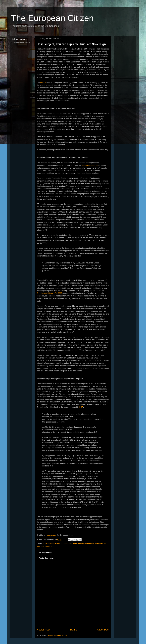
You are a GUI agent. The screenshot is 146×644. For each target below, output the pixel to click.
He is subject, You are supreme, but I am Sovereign (71, 44)
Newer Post (43, 630)
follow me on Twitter (22, 42)
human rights (66, 543)
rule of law (99, 543)
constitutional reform (52, 543)
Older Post (103, 630)
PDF (81, 407)
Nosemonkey (51, 535)
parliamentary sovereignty (83, 543)
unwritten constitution (45, 546)
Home (74, 630)
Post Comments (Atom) (58, 635)
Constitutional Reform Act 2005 (49, 293)
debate (43, 82)
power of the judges (90, 165)
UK (105, 543)
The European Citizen (52, 18)
